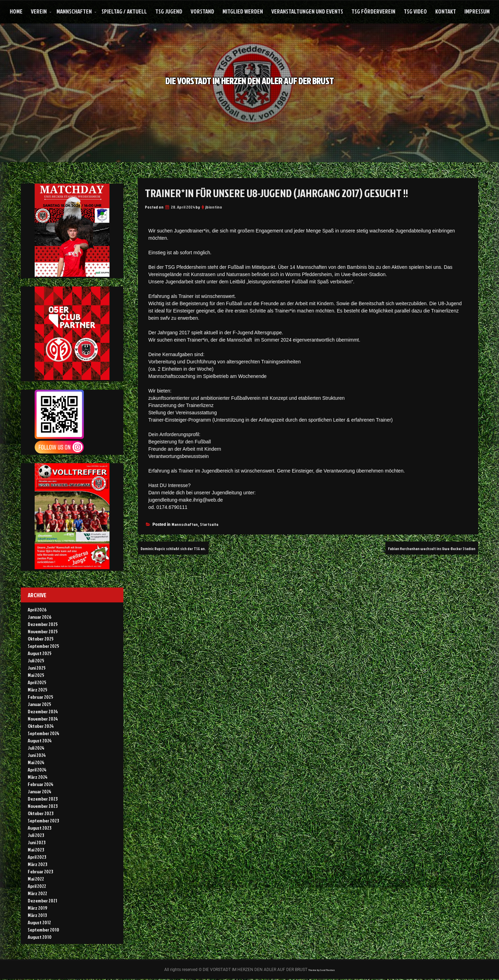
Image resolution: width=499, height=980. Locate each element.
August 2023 (40, 828)
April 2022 (37, 886)
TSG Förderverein (373, 11)
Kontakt (446, 11)
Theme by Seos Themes (322, 970)
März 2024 (38, 777)
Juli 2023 (36, 835)
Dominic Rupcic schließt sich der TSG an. (186, 548)
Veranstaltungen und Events (307, 11)
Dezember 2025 (43, 624)
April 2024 (37, 770)
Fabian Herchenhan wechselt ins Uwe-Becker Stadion (416, 548)
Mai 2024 (36, 762)
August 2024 (40, 740)
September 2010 (43, 930)
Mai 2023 (36, 850)
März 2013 (37, 915)
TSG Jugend (169, 11)
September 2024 (43, 733)
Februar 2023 (40, 871)
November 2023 (43, 806)
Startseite (209, 524)
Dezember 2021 (42, 900)
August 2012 (39, 922)
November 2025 (43, 631)
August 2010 (40, 937)
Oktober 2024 (41, 726)
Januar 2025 (40, 704)
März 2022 (37, 893)
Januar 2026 (40, 617)
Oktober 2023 (41, 813)
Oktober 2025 (41, 639)
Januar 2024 (40, 791)
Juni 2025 (37, 668)
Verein (39, 11)
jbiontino (214, 207)
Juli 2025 (36, 660)
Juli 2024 (36, 748)
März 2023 (37, 864)
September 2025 (43, 646)
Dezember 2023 (43, 799)
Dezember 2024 (43, 711)
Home (16, 11)
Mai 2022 (36, 879)
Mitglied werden (243, 11)
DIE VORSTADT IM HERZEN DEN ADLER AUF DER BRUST (250, 79)
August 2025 (40, 653)
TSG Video (415, 11)
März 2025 (38, 690)
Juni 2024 (37, 755)
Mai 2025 (36, 675)
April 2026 (37, 610)
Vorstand (202, 11)
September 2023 (43, 820)
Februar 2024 (41, 784)
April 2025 (37, 682)
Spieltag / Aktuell (124, 11)
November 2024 (43, 719)
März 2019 (37, 908)
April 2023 (37, 857)
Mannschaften (74, 11)
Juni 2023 (37, 842)
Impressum (477, 11)
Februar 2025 (41, 697)
